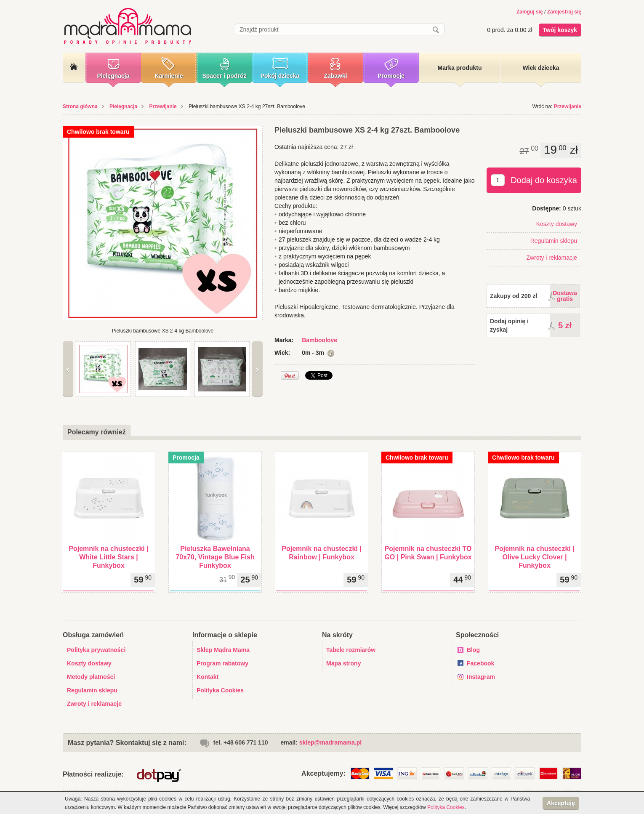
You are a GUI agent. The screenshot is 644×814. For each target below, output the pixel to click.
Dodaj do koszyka (544, 180)
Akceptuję (561, 803)
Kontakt (208, 677)
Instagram (481, 677)
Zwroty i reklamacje (552, 258)
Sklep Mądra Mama (223, 650)
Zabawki (335, 76)
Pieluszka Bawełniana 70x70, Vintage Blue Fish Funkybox (215, 557)
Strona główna (80, 106)
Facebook (480, 663)
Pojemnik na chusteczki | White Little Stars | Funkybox (108, 557)
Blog (473, 650)
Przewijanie (163, 106)
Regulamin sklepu (554, 241)
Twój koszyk (560, 30)
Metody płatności (91, 677)
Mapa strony (343, 663)
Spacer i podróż (224, 76)
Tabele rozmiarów (351, 650)
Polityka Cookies (220, 690)
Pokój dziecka (280, 76)
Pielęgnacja (113, 76)
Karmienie (169, 76)
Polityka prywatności (96, 650)
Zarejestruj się (564, 12)
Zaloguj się (530, 12)
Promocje (391, 76)
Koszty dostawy (557, 224)
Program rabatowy (222, 663)
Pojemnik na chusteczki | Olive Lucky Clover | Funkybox (534, 557)
